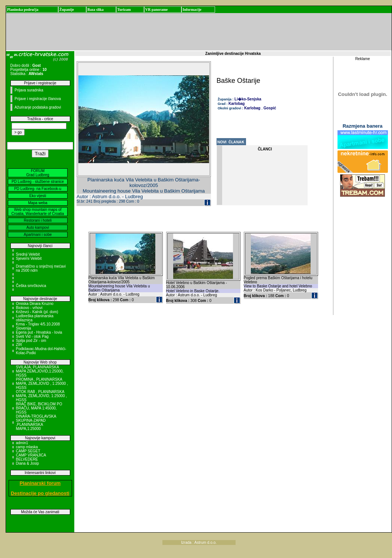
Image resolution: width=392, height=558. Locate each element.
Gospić (269, 108)
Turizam (124, 10)
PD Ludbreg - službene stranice (38, 182)
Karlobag (237, 104)
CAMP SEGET (28, 451)
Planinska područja (23, 10)
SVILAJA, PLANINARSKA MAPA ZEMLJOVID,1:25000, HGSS (40, 371)
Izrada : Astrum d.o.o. (199, 543)
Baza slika (96, 10)
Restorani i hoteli (38, 220)
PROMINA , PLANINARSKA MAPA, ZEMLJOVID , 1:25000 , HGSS (42, 384)
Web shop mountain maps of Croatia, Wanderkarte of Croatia (38, 212)
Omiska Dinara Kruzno (35, 304)
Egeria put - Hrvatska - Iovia (39, 332)
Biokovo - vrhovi (29, 308)
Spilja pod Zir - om (31, 341)
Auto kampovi (38, 227)
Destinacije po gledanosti (40, 493)
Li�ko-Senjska (248, 99)
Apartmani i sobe (38, 235)
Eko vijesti (38, 196)
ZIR (19, 345)
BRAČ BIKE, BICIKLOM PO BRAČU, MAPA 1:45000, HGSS (39, 408)
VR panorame (156, 10)
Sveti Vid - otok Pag (32, 336)
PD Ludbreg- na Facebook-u (38, 189)
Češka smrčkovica (31, 286)
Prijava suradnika (29, 90)
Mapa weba (38, 203)
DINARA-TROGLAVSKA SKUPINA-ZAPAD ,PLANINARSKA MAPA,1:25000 (36, 423)
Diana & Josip (28, 463)
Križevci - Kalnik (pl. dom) (37, 312)
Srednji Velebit (28, 254)
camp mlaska (27, 447)
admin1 (22, 443)
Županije (67, 10)
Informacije (192, 10)
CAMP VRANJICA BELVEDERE (31, 457)
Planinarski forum (40, 483)
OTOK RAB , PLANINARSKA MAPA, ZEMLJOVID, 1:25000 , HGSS (42, 396)
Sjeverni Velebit (29, 258)
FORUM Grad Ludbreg (38, 173)
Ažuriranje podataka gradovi (38, 107)
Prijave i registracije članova (38, 99)
